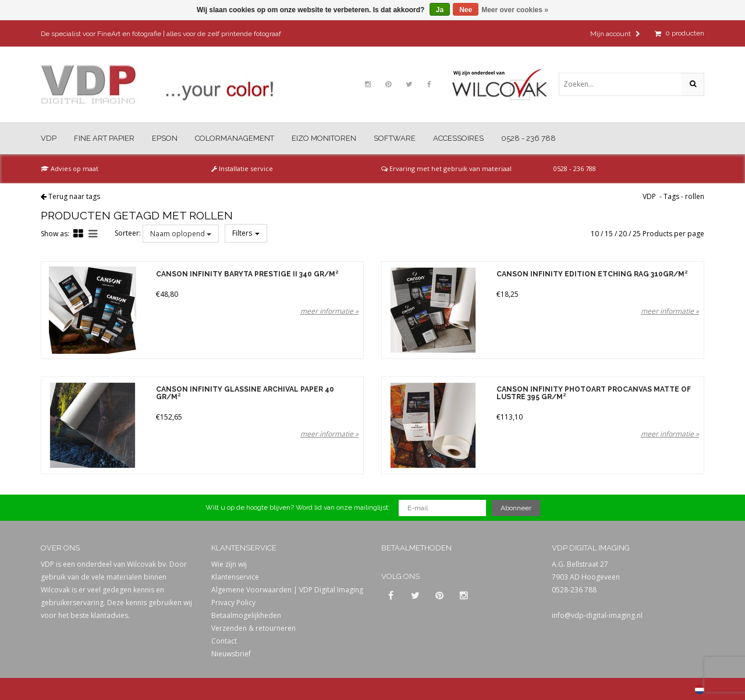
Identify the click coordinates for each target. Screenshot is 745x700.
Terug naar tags (74, 196)
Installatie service (242, 168)
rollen (695, 196)
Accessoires (458, 138)
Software (395, 138)
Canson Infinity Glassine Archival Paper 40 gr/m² (245, 393)
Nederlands (700, 690)
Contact (224, 641)
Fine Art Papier (104, 138)
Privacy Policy (233, 603)
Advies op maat (70, 168)
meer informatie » (329, 311)
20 (623, 234)
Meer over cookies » (515, 10)
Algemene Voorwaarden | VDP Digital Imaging (287, 590)
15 (609, 234)
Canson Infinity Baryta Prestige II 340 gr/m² (247, 274)
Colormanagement (235, 138)
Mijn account (615, 34)
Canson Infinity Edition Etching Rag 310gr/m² (592, 274)
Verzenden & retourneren (253, 628)
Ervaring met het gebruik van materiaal (446, 168)
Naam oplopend (181, 234)
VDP (49, 138)
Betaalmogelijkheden (246, 615)
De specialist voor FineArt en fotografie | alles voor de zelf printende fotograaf (161, 34)
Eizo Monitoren (324, 138)
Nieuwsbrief (231, 654)
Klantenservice (235, 577)
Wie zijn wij (229, 564)
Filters (246, 233)
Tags (671, 196)
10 (595, 234)
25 (637, 234)
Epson (165, 138)
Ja (440, 10)
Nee (466, 10)
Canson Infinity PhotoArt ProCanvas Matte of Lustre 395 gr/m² (594, 393)
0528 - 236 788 (528, 138)
